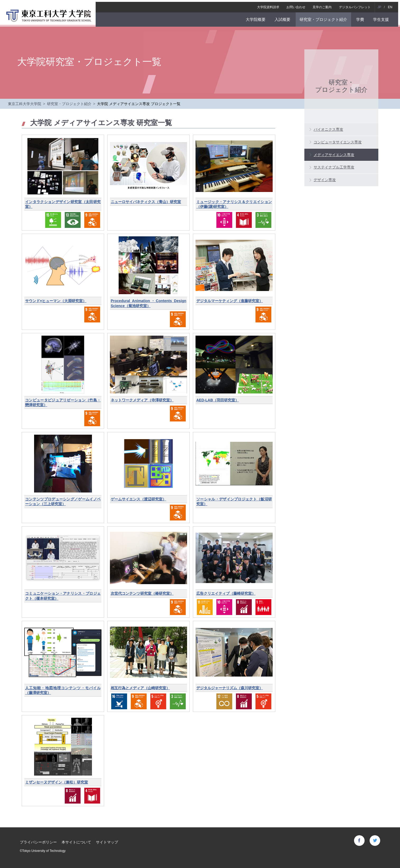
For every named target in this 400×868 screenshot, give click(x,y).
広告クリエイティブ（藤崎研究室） (226, 593)
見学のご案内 (324, 5)
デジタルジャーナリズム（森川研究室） (230, 688)
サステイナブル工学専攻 (334, 167)
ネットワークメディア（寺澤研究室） (142, 400)
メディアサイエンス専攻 (334, 155)
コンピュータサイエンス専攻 (338, 142)
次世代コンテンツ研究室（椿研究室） (142, 593)
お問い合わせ (298, 5)
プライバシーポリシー (38, 842)
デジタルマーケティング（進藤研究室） (230, 301)
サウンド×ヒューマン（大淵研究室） (56, 301)
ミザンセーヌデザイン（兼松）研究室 (57, 782)
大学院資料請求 (270, 5)
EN (392, 5)
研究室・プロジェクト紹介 (325, 18)
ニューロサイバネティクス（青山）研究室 (146, 202)
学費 (362, 18)
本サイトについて (76, 842)
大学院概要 (257, 18)
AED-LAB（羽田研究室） (218, 400)
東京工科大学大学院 (25, 104)
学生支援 (383, 18)
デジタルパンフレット (357, 5)
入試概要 (284, 18)
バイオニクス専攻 (328, 129)
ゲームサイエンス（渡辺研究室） (138, 499)
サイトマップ (107, 842)
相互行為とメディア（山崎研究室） (140, 688)
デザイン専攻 (325, 180)
